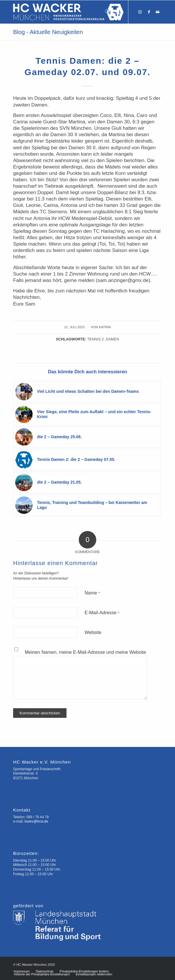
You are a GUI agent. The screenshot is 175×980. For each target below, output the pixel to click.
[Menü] (118, 12)
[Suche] (105, 12)
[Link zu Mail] (157, 12)
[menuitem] (105, 12)
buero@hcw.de (36, 821)
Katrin (105, 327)
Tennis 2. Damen (103, 339)
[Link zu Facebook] (149, 12)
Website (93, 632)
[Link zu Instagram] (140, 12)
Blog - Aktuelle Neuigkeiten (48, 32)
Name (92, 593)
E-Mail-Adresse (102, 613)
